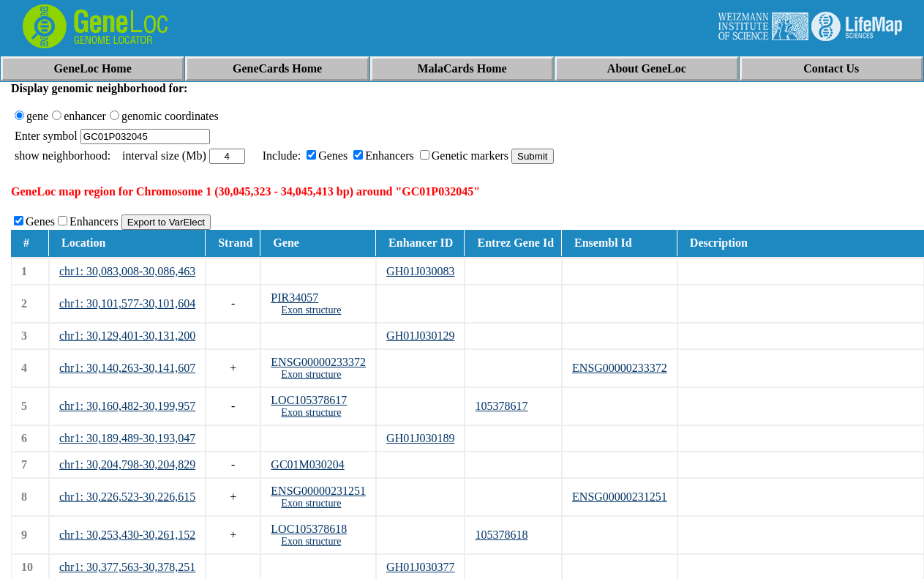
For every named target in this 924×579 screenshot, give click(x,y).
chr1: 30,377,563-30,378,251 (127, 567)
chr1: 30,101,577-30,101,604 (127, 303)
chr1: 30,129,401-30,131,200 (127, 336)
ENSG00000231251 (318, 491)
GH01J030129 (420, 336)
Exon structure (311, 310)
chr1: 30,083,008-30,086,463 (127, 271)
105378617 (501, 406)
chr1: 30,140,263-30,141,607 (127, 368)
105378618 (501, 535)
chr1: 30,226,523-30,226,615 (127, 497)
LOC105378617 (309, 400)
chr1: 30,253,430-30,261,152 (127, 535)
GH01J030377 (420, 567)
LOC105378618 (309, 529)
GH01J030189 (420, 438)
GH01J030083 (420, 271)
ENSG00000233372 (318, 362)
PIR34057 (294, 298)
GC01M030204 (307, 464)
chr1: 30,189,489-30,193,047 (127, 438)
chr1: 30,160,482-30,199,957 (127, 406)
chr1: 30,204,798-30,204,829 (127, 464)
